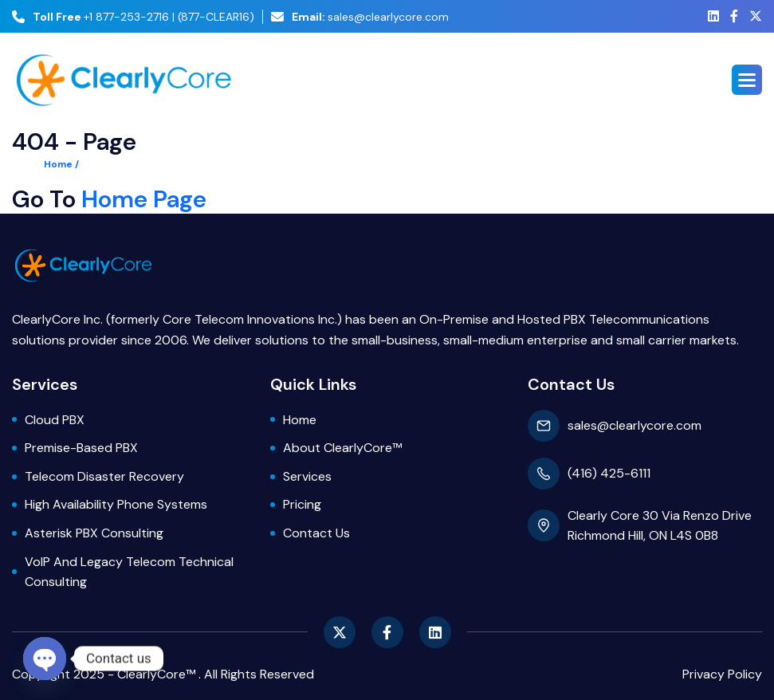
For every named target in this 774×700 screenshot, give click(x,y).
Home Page (144, 199)
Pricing (302, 504)
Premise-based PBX (81, 448)
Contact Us (316, 533)
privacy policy (722, 674)
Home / (61, 164)
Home (300, 420)
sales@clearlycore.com (360, 17)
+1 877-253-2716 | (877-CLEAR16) (133, 17)
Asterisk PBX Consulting (94, 533)
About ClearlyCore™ (342, 448)
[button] (747, 80)
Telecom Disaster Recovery (104, 476)
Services (307, 476)
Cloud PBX (55, 420)
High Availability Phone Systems (116, 504)
